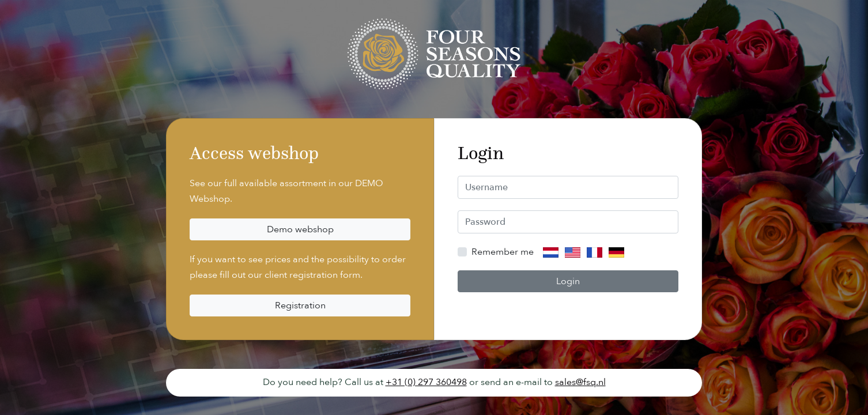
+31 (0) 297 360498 (426, 382)
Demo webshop (300, 229)
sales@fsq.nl (580, 382)
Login (568, 281)
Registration (300, 305)
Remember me (503, 252)
